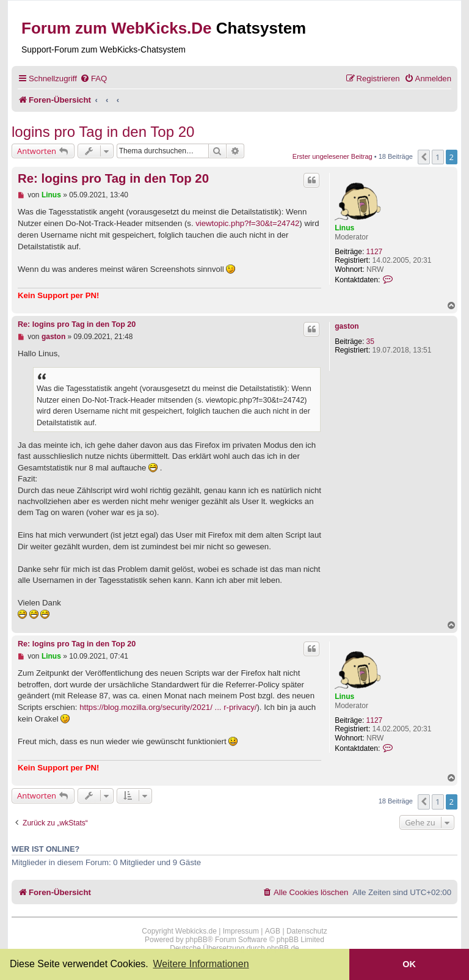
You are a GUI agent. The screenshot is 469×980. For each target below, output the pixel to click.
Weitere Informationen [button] (201, 964)
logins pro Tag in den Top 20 (103, 132)
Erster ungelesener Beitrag (333, 156)
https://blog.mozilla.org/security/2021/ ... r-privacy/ (168, 707)
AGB (273, 931)
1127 (375, 252)
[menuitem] (93, 79)
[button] (424, 157)
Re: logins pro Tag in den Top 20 (113, 178)
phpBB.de (283, 948)
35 (370, 342)
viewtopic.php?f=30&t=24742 (247, 223)
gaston (347, 326)
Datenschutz (307, 931)
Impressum (241, 931)
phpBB (197, 940)
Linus (344, 228)
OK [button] (409, 964)
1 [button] (438, 157)
